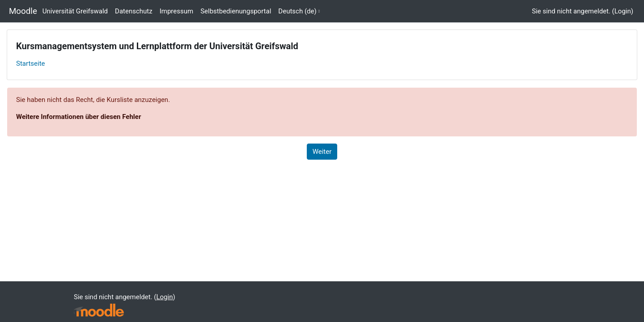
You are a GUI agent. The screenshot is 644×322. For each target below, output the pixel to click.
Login (623, 11)
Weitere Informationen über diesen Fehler (78, 117)
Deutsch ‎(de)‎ (297, 11)
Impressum (176, 11)
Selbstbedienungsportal (236, 11)
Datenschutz (134, 11)
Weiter (322, 152)
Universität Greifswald (75, 11)
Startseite (31, 64)
